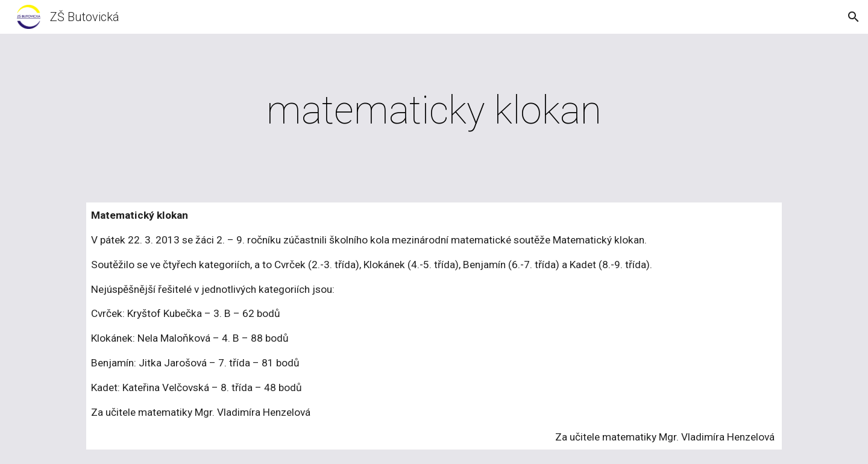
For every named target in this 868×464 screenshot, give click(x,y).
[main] (434, 111)
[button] (854, 17)
